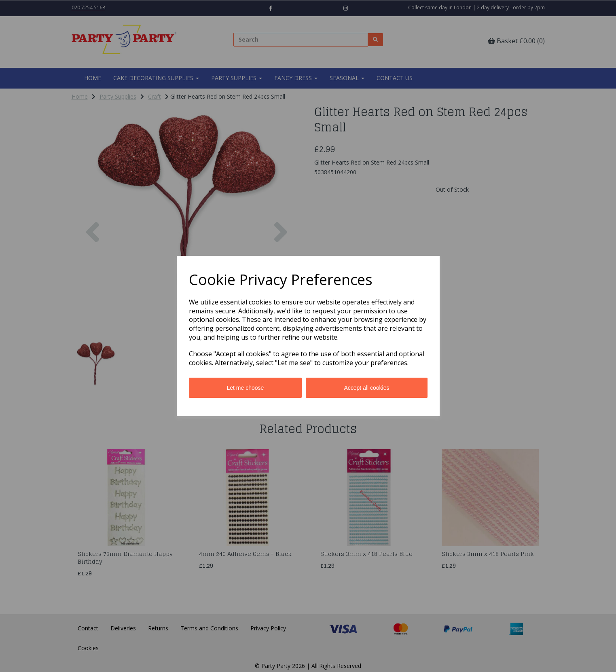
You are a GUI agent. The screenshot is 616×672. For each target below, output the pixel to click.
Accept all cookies (366, 388)
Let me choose (246, 388)
